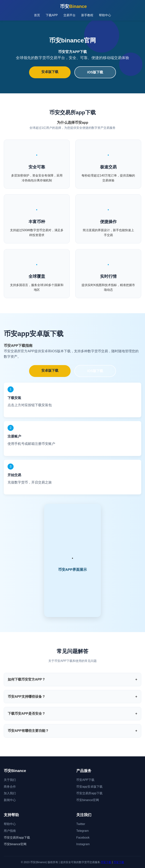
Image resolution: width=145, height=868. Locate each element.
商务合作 (10, 787)
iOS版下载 (95, 72)
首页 (37, 15)
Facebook (83, 838)
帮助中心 (105, 15)
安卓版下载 (50, 72)
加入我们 (10, 793)
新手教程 (87, 15)
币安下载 (106, 862)
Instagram (83, 844)
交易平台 (69, 15)
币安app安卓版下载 (89, 787)
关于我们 (10, 780)
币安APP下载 (85, 780)
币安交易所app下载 (89, 793)
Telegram (83, 831)
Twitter (81, 824)
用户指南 (10, 831)
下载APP (52, 15)
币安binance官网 (88, 800)
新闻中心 (10, 800)
